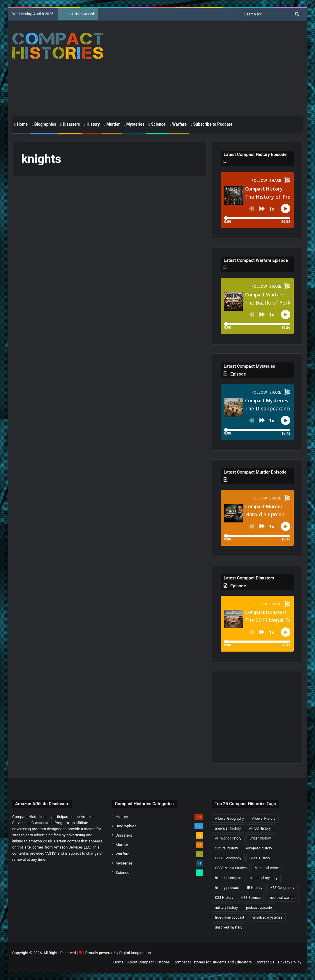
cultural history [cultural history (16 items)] (226, 848)
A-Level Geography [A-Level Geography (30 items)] (229, 819)
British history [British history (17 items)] (260, 838)
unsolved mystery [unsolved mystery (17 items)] (229, 927)
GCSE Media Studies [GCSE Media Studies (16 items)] (231, 868)
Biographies (44, 124)
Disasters (70, 124)
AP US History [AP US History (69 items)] (260, 828)
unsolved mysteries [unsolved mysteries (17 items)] (267, 917)
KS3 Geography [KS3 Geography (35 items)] (282, 888)
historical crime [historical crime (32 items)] (267, 868)
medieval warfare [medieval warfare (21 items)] (282, 898)
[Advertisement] (214, 67)
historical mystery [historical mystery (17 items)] (264, 878)
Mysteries (134, 124)
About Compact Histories (148, 962)
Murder (112, 124)
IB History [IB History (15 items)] (255, 888)
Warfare (178, 124)
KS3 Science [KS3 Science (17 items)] (251, 898)
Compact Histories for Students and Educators (213, 962)
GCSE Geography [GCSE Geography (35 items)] (228, 858)
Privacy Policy (290, 962)
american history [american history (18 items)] (228, 828)
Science (157, 124)
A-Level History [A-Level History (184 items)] (264, 819)
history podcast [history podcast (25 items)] (227, 888)
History (92, 124)
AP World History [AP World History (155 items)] (228, 838)
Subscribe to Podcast (212, 124)
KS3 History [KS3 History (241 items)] (224, 898)
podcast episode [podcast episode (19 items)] (259, 908)
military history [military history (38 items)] (226, 908)
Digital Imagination (135, 953)
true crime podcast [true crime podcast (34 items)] (229, 917)
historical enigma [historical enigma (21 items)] (228, 878)
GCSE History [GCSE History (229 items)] (260, 858)
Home (21, 124)
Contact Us (265, 962)
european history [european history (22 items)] (259, 848)
